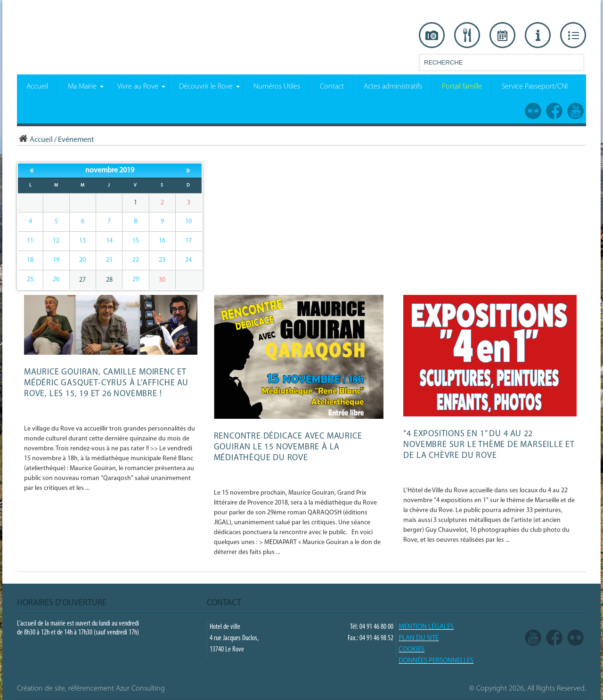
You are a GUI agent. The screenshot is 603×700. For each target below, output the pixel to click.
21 (109, 260)
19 (56, 260)
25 (30, 280)
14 (109, 241)
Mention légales (426, 627)
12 (56, 241)
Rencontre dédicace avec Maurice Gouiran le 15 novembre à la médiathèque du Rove (288, 447)
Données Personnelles (436, 661)
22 (136, 260)
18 (30, 260)
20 (82, 260)
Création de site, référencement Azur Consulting (91, 689)
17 (188, 241)
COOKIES (412, 650)
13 (82, 241)
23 (162, 260)
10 (188, 222)
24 (188, 260)
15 (136, 241)
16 (162, 241)
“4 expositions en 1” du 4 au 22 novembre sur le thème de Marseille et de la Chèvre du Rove (489, 445)
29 (136, 280)
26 (56, 280)
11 (30, 241)
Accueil (35, 140)
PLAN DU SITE (419, 639)
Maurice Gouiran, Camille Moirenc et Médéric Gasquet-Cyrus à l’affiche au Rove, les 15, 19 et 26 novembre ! (106, 383)
